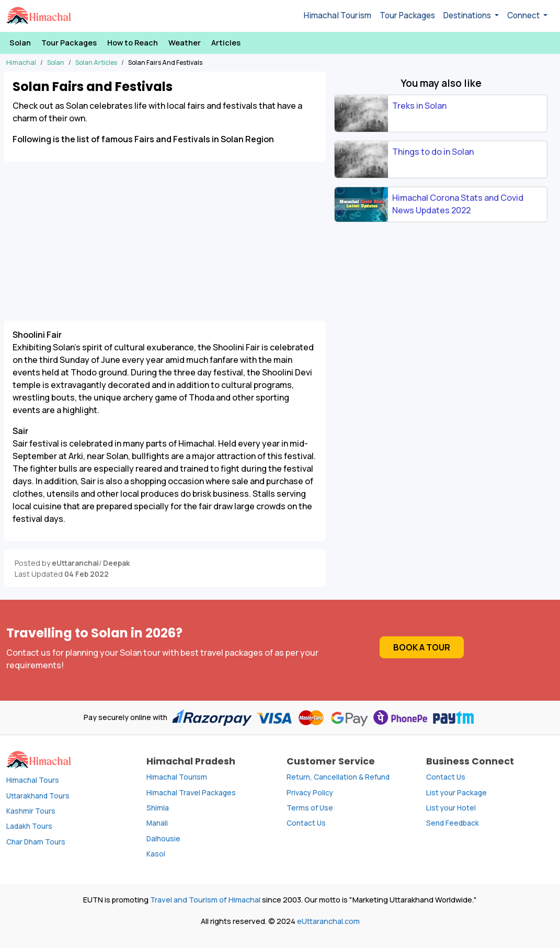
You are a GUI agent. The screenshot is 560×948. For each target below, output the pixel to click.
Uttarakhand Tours (38, 796)
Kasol (156, 854)
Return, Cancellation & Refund (338, 777)
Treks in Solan (419, 106)
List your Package (456, 793)
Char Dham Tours (36, 842)
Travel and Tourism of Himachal (205, 900)
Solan (20, 43)
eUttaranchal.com (328, 921)
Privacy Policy (310, 793)
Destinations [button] (468, 15)
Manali (157, 823)
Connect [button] (524, 15)
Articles (226, 43)
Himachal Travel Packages (191, 793)
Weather (185, 43)
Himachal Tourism (338, 15)
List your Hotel (451, 808)
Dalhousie (163, 839)
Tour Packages (407, 15)
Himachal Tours (33, 780)
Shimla (158, 808)
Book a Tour (422, 647)
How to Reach (133, 43)
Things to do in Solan (433, 152)
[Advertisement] (165, 235)
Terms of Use (310, 808)
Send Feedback (453, 823)
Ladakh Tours (29, 826)
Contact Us (306, 823)
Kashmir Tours (31, 811)
